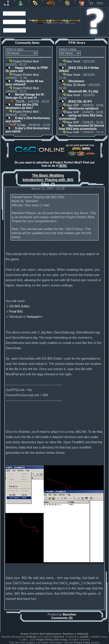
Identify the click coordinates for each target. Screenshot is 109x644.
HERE (63, 166)
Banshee (69, 614)
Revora (7, 3)
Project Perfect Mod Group (52, 640)
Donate (82, 3)
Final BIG (16, 311)
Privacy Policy (82, 643)
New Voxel (71, 61)
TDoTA (17, 102)
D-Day (17, 125)
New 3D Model (74, 85)
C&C (22, 3)
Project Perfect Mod (24, 61)
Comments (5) (62, 618)
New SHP (71, 105)
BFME (36, 3)
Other (68, 3)
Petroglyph (52, 3)
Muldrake (31, 637)
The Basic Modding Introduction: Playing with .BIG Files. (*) (48, 180)
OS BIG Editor (19, 306)
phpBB (84, 637)
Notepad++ (35, 317)
